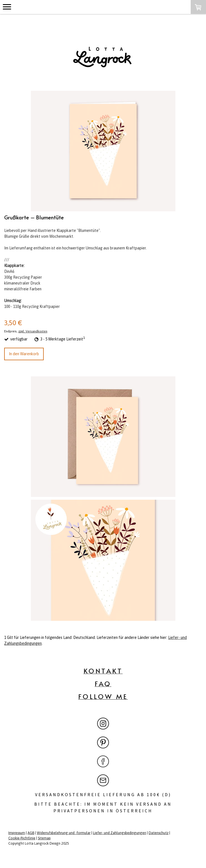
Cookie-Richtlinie (22, 838)
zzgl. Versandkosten (33, 331)
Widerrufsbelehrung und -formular (64, 833)
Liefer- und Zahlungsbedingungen (120, 833)
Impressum (17, 833)
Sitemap (44, 838)
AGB (31, 833)
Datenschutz (159, 833)
